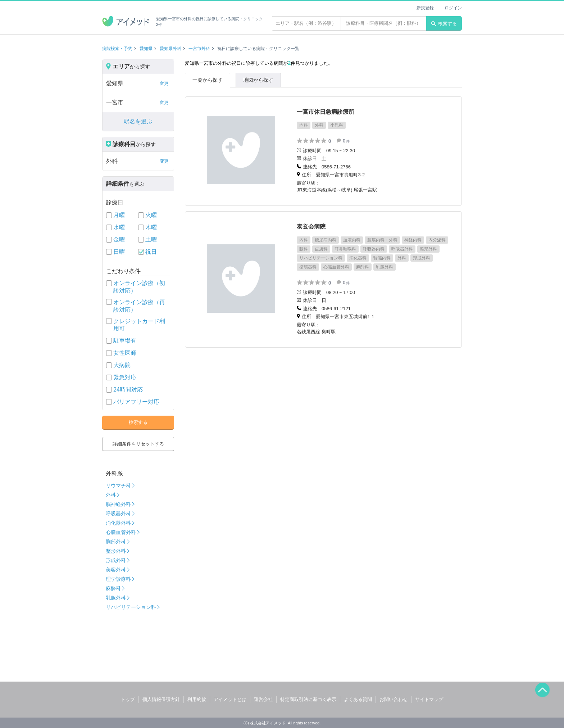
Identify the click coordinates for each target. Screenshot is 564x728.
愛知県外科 (170, 49)
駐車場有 (125, 341)
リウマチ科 (118, 485)
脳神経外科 (118, 504)
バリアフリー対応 (136, 402)
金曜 (119, 239)
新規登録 (425, 8)
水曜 (119, 227)
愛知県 (146, 49)
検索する (444, 24)
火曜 (151, 215)
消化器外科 (118, 523)
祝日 (151, 252)
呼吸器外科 (118, 514)
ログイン (453, 8)
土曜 (151, 239)
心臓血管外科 (121, 532)
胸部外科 (116, 542)
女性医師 (125, 353)
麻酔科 (113, 588)
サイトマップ (429, 699)
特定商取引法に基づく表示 (308, 699)
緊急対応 (125, 377)
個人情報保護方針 (161, 699)
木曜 (151, 227)
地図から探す (258, 80)
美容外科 (116, 570)
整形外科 (116, 551)
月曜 (119, 215)
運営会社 (263, 699)
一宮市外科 (199, 49)
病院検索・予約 (117, 49)
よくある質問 (358, 699)
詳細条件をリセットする (138, 444)
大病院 (122, 365)
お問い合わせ (394, 699)
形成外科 (116, 560)
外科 (111, 495)
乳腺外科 (116, 598)
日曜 (119, 252)
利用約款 (197, 699)
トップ (128, 699)
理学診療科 (118, 579)
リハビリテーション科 (131, 607)
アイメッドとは (230, 699)
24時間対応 (128, 390)
